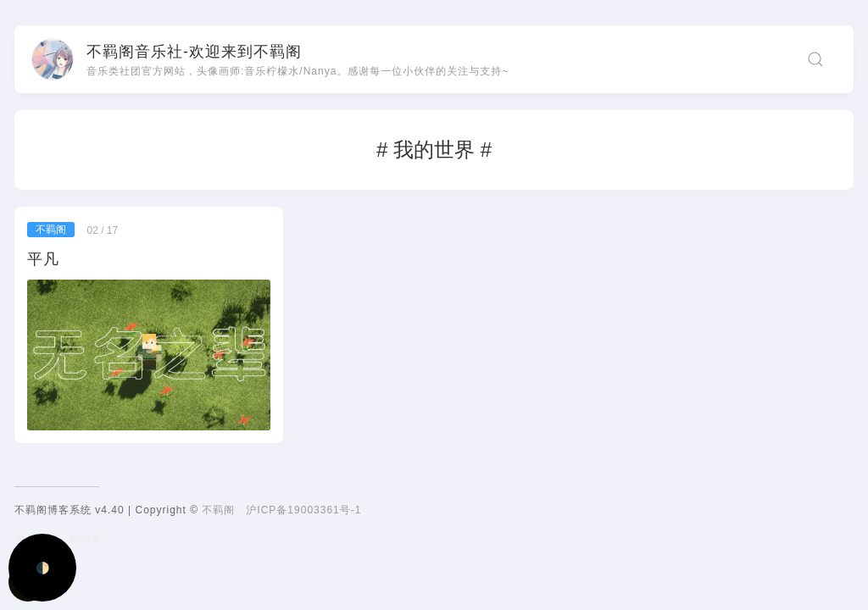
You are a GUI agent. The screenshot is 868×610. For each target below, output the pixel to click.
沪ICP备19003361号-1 (303, 510)
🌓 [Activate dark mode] (43, 568)
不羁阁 (218, 510)
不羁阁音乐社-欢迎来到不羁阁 (194, 52)
